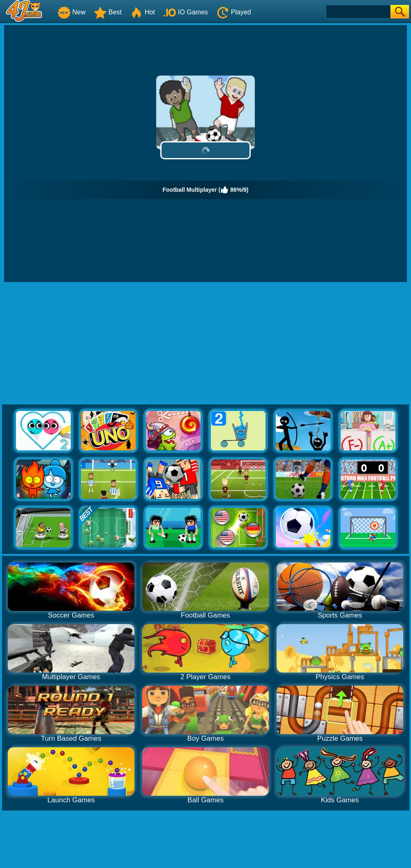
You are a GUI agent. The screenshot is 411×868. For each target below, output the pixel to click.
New (72, 12)
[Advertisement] (206, 344)
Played (234, 12)
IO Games (186, 12)
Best (108, 12)
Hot (142, 12)
